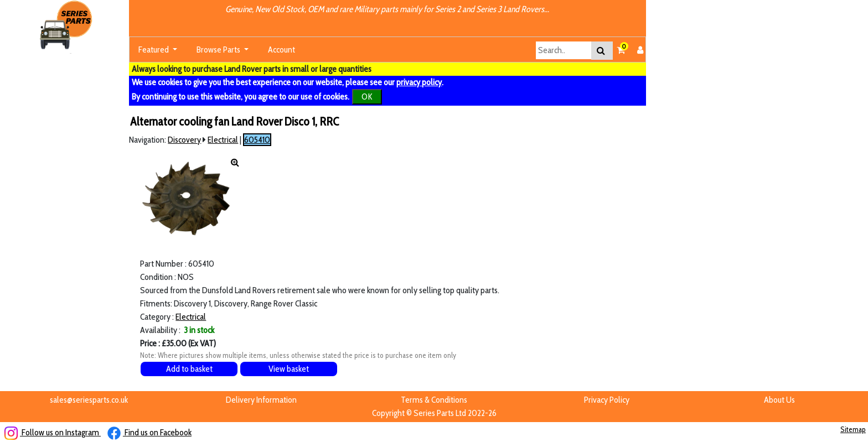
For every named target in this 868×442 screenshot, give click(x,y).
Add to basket (189, 369)
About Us (779, 400)
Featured (154, 50)
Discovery (184, 140)
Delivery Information (261, 400)
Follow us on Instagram (53, 432)
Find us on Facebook (149, 432)
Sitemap (853, 429)
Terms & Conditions (434, 400)
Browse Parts (219, 50)
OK (367, 97)
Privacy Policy (607, 400)
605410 (257, 140)
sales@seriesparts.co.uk (89, 400)
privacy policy (419, 82)
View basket (289, 369)
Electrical (223, 140)
